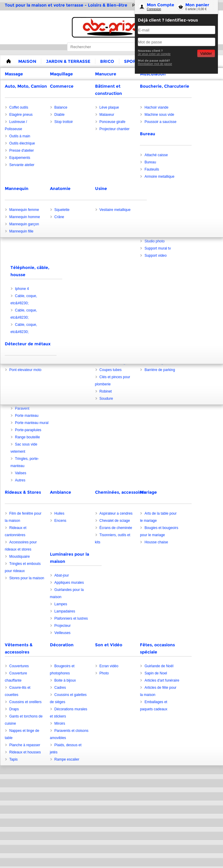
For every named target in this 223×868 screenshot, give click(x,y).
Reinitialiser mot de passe (155, 64)
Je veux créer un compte (154, 54)
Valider (206, 53)
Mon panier (197, 5)
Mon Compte (161, 5)
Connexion (154, 9)
